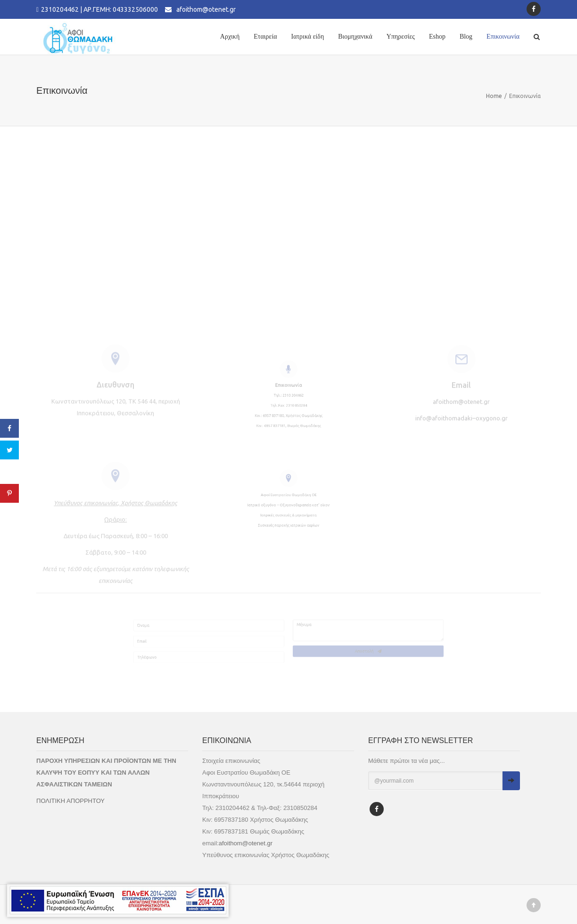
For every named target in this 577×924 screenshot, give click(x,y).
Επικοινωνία (503, 37)
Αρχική (230, 37)
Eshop (437, 37)
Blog (466, 37)
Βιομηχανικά (355, 37)
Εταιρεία (265, 37)
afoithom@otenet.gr (206, 9)
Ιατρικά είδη (308, 37)
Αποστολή (416, 657)
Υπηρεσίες (401, 37)
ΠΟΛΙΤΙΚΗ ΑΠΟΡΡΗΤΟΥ (70, 801)
